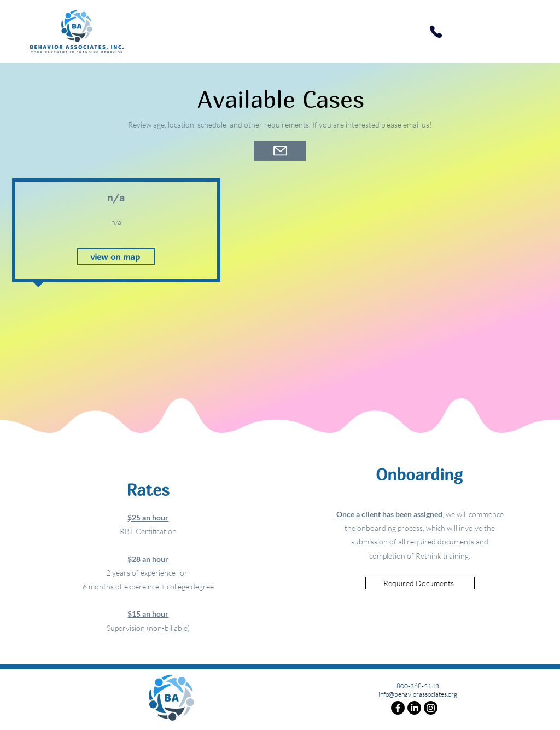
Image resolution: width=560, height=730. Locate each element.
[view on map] (116, 257)
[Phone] (436, 32)
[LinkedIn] (414, 708)
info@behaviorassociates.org (418, 694)
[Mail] (280, 151)
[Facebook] (398, 708)
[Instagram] (431, 708)
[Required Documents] (420, 583)
